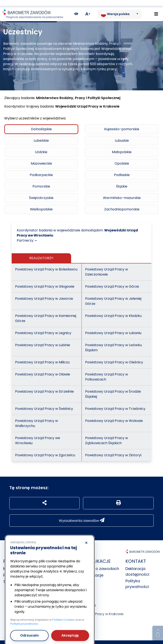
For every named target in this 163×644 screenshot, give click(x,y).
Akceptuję (70, 628)
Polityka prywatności (24, 617)
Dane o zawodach (102, 561)
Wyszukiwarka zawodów (82, 513)
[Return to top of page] (158, 626)
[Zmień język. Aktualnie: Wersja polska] (119, 7)
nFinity (106, 638)
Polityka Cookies (63, 612)
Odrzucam (29, 628)
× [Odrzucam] (86, 536)
